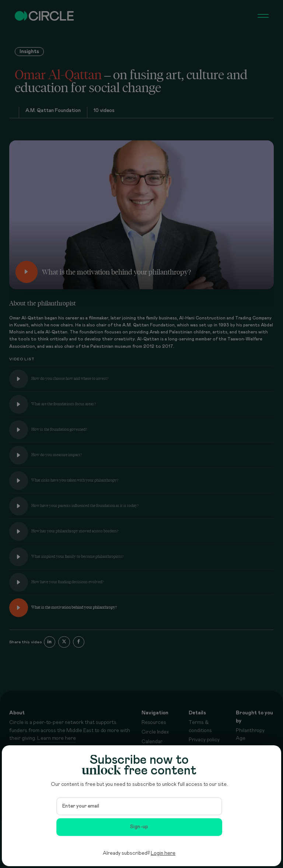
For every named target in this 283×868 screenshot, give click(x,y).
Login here (163, 853)
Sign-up (139, 827)
